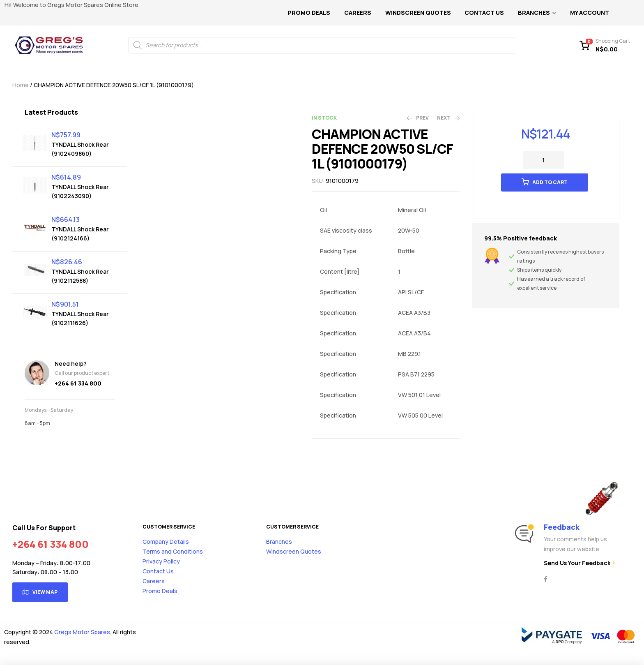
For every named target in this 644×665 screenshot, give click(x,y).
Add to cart (550, 182)
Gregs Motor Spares (82, 632)
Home (21, 85)
